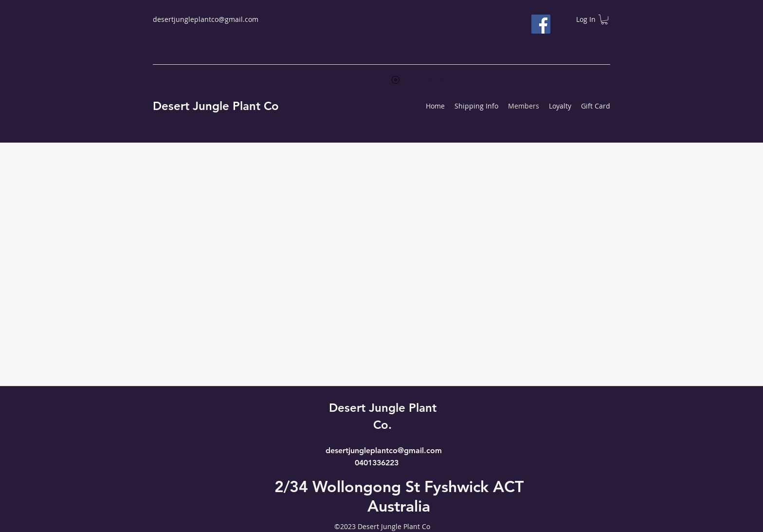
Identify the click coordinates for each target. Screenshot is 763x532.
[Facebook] (541, 24)
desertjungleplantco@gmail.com (206, 19)
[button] (604, 19)
